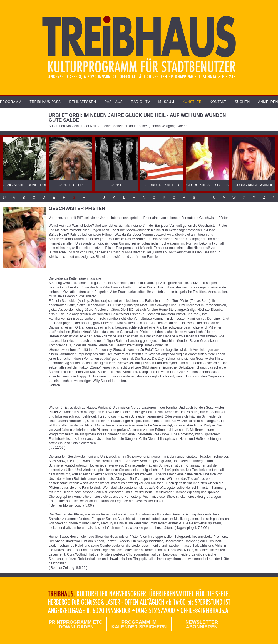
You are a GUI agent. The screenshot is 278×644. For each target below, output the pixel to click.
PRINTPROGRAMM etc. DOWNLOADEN (76, 625)
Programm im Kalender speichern (139, 625)
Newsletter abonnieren (202, 625)
